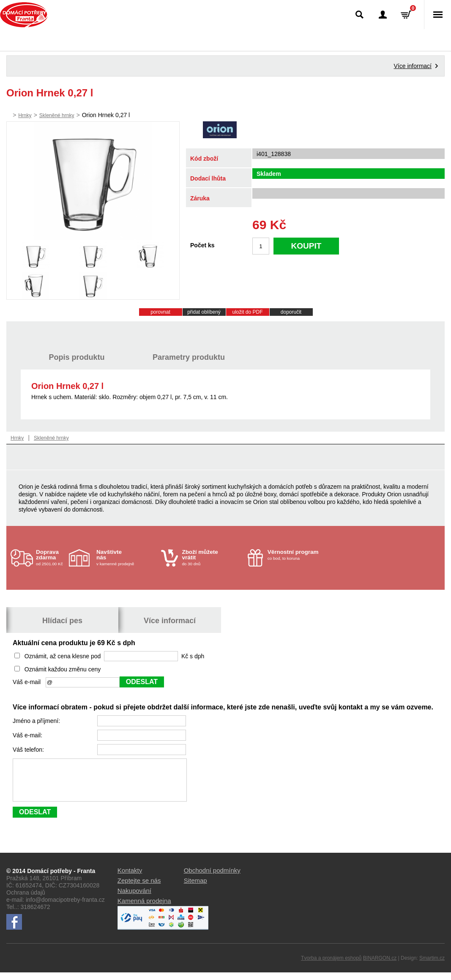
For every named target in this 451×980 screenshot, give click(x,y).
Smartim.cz (432, 966)
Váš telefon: (29, 750)
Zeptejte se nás (139, 888)
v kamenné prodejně (127, 557)
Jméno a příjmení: (37, 721)
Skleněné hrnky (57, 115)
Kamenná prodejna (144, 908)
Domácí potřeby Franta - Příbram (24, 15)
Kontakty (130, 878)
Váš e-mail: (28, 735)
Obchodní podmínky (212, 878)
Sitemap (195, 888)
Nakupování (134, 898)
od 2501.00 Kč (51, 557)
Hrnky (25, 115)
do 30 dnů (212, 557)
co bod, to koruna (298, 555)
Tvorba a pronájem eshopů (331, 966)
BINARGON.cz (380, 966)
